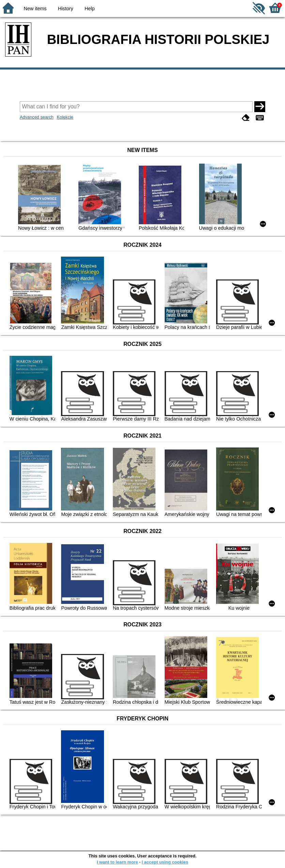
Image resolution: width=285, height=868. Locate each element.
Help (90, 9)
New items (35, 9)
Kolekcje (65, 117)
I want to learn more (117, 862)
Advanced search (37, 117)
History (66, 9)
